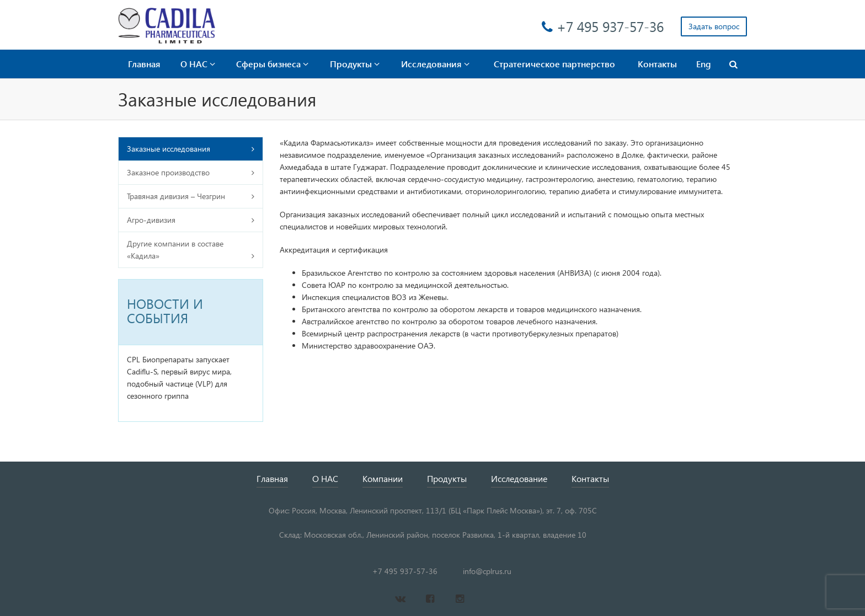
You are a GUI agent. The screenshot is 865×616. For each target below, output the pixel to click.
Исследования (435, 64)
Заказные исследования (169, 149)
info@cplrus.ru (487, 571)
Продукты (355, 64)
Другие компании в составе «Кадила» (175, 250)
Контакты (657, 64)
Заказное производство (168, 172)
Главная (144, 64)
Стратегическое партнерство (554, 64)
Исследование (519, 478)
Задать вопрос (714, 26)
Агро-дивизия (151, 220)
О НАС (198, 64)
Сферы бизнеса (272, 64)
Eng (704, 64)
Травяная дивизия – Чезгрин (176, 196)
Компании (383, 478)
